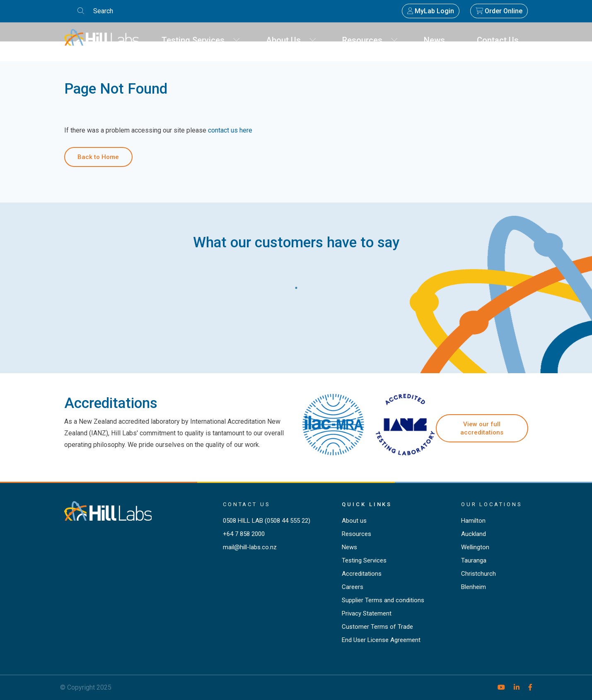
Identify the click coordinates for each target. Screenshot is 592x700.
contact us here (230, 130)
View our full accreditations (482, 428)
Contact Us (501, 40)
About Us (291, 40)
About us (354, 521)
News (437, 40)
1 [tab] (296, 286)
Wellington (475, 547)
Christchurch (478, 574)
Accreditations (362, 574)
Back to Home (98, 157)
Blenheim (474, 587)
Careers (353, 587)
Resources (370, 40)
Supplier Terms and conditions (383, 600)
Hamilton (473, 521)
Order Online (499, 11)
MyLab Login (431, 11)
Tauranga (474, 560)
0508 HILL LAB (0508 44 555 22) (267, 521)
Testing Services (201, 40)
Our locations (492, 504)
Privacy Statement (367, 613)
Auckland (474, 534)
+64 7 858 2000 (244, 534)
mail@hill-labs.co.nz (250, 547)
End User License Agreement (381, 640)
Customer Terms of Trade (377, 627)
